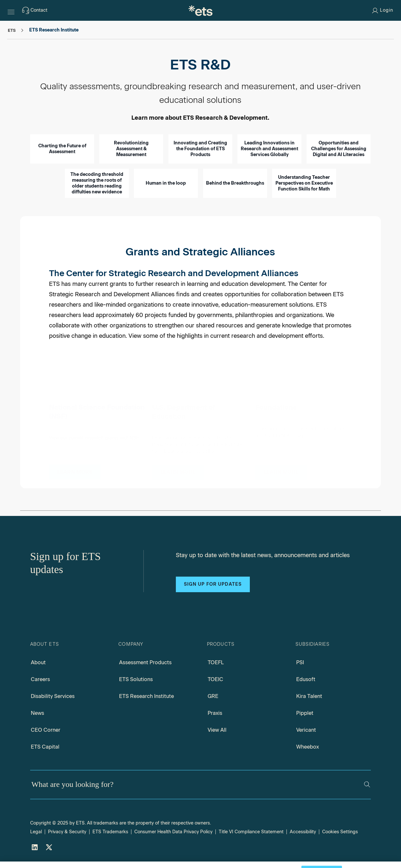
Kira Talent (309, 696)
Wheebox (308, 747)
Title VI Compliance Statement (251, 832)
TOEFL (216, 662)
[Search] (367, 784)
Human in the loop (166, 183)
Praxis (215, 713)
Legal (36, 832)
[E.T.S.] (200, 10)
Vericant (306, 730)
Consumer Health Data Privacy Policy (173, 832)
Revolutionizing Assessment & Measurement (131, 149)
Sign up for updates (213, 584)
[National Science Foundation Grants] (75, 464)
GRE (213, 696)
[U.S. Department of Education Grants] (178, 464)
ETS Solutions (136, 679)
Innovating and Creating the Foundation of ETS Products (200, 149)
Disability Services (53, 696)
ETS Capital (45, 747)
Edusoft (306, 679)
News (37, 713)
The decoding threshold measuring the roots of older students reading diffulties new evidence (97, 183)
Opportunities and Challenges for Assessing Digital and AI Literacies (339, 149)
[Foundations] (281, 466)
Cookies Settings (340, 832)
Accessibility (303, 832)
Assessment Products (145, 662)
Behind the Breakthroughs (235, 183)
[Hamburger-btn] (11, 10)
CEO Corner (46, 730)
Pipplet (305, 713)
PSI (300, 662)
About (38, 662)
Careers (40, 679)
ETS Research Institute (146, 696)
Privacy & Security (67, 832)
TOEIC (215, 679)
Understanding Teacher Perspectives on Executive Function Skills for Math (304, 183)
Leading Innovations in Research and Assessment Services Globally (269, 149)
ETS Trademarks (110, 832)
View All (217, 730)
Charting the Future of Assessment (62, 149)
